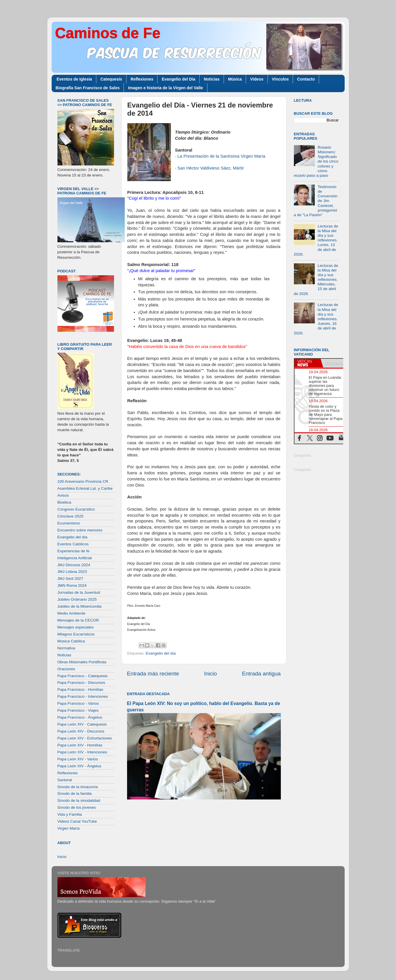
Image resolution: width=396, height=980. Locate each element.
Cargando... (304, 455)
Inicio (211, 674)
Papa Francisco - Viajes (78, 710)
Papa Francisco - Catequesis (83, 676)
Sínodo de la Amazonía (78, 787)
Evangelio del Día (178, 79)
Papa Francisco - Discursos (81, 683)
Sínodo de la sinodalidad (79, 800)
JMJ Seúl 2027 (70, 579)
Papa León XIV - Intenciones (82, 752)
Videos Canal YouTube (77, 821)
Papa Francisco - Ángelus (80, 717)
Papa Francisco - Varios (78, 703)
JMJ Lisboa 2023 (72, 572)
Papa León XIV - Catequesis (82, 724)
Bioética (64, 502)
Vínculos (280, 79)
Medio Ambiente (72, 613)
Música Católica (71, 641)
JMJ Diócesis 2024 (74, 565)
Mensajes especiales (76, 627)
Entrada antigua (261, 674)
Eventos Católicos (73, 544)
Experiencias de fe (74, 551)
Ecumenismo (69, 523)
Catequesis (111, 79)
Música (235, 79)
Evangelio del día (161, 653)
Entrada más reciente (153, 674)
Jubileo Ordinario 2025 (77, 599)
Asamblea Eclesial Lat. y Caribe (85, 488)
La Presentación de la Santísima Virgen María (221, 156)
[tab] (308, 363)
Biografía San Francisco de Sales (88, 88)
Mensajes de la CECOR (78, 620)
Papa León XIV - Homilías (80, 745)
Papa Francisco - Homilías (80, 690)
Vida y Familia (70, 814)
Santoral (65, 780)
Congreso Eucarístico (76, 509)
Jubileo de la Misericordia (79, 606)
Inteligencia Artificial (75, 558)
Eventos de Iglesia (74, 79)
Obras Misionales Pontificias (82, 662)
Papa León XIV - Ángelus (79, 766)
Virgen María (69, 828)
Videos (257, 79)
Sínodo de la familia (75, 794)
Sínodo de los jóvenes (77, 807)
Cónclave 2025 (70, 516)
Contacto (306, 79)
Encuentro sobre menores (80, 530)
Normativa (66, 648)
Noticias (211, 79)
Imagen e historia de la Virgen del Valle (165, 88)
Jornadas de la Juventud (79, 592)
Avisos (63, 495)
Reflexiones (142, 79)
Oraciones (66, 669)
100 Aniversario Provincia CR (83, 481)
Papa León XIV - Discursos (81, 731)
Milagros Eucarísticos (76, 634)
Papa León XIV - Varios (78, 759)
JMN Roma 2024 (72, 585)
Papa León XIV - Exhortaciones (85, 738)
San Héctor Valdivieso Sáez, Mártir (211, 168)
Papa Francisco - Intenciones (83, 696)
